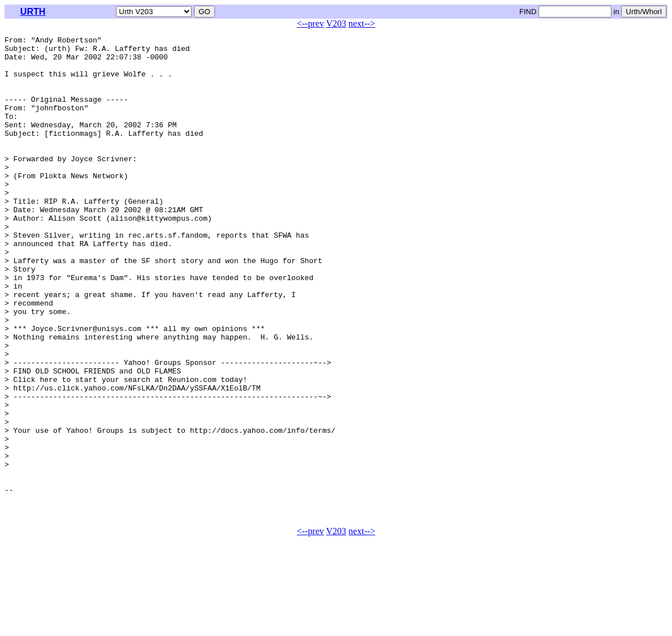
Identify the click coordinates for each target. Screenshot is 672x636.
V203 (337, 23)
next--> (362, 23)
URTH (33, 12)
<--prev (311, 23)
